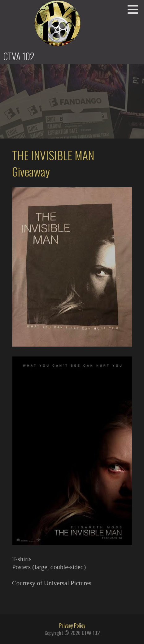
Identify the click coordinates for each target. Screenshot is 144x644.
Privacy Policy (72, 625)
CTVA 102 (19, 56)
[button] (135, 9)
